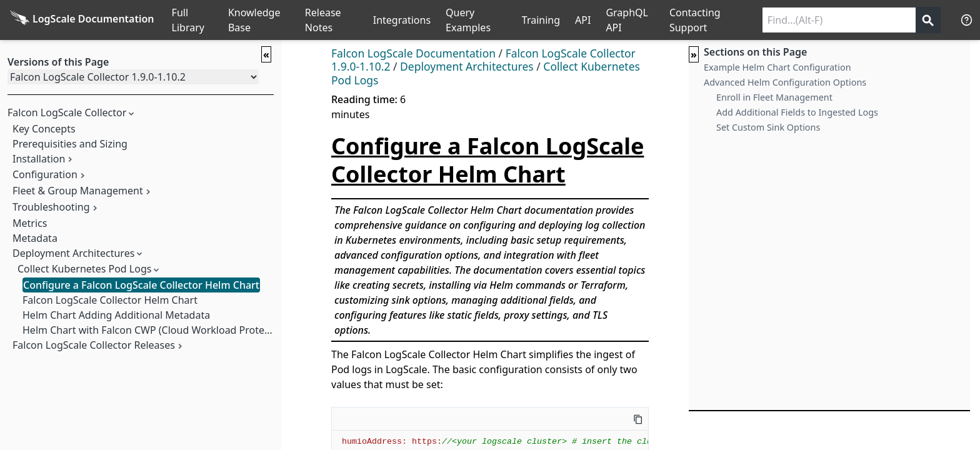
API (583, 20)
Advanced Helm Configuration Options (785, 82)
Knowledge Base (254, 20)
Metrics (30, 223)
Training (541, 20)
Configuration (45, 174)
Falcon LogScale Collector (67, 112)
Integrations (402, 20)
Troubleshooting (51, 207)
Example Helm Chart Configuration (777, 67)
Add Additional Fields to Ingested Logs (797, 112)
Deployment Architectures (73, 253)
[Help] (967, 20)
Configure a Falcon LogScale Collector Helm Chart (141, 285)
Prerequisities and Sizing (70, 144)
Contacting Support (695, 20)
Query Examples (468, 20)
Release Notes (323, 20)
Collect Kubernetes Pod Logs (84, 269)
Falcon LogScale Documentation (413, 53)
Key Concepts (44, 129)
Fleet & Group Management (78, 191)
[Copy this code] (638, 419)
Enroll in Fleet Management (774, 97)
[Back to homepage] (82, 20)
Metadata (35, 238)
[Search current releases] (839, 20)
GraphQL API (627, 20)
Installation (39, 159)
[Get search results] (928, 20)
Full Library (188, 20)
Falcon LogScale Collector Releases (94, 345)
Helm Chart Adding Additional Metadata (116, 315)
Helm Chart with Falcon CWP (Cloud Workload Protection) (157, 330)
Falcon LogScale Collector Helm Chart (110, 300)
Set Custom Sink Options (768, 127)
